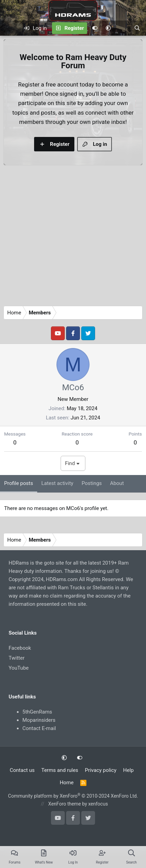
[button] (108, 28)
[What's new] (122, 28)
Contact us (22, 770)
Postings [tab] (92, 483)
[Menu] (9, 28)
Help (129, 770)
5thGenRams (37, 712)
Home (66, 783)
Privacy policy (101, 770)
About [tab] (117, 483)
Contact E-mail (39, 728)
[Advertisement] (65, 237)
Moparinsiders (39, 720)
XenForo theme (65, 804)
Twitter (17, 658)
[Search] (137, 28)
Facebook (20, 648)
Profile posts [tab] (19, 483)
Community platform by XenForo (73, 796)
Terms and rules (60, 770)
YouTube (19, 668)
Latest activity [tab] (57, 483)
